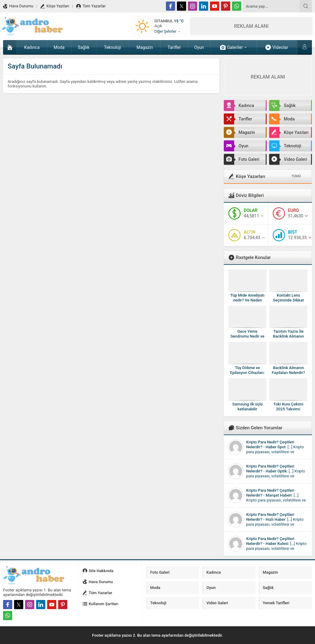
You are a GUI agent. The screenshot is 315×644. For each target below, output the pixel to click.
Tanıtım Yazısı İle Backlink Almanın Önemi (289, 336)
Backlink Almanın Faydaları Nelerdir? (289, 370)
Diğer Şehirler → (168, 31)
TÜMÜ (296, 176)
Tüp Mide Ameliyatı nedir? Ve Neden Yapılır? (247, 300)
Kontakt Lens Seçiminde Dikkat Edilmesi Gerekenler (288, 300)
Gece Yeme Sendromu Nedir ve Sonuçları (247, 336)
